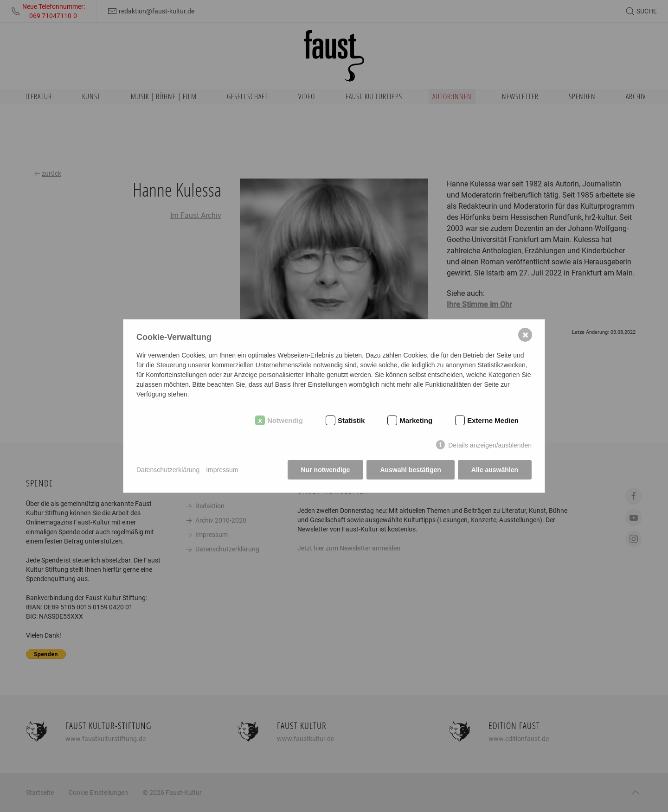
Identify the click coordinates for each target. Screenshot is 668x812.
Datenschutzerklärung (168, 470)
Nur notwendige (326, 470)
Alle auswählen (495, 470)
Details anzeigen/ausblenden (490, 445)
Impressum (222, 470)
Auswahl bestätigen (410, 470)
